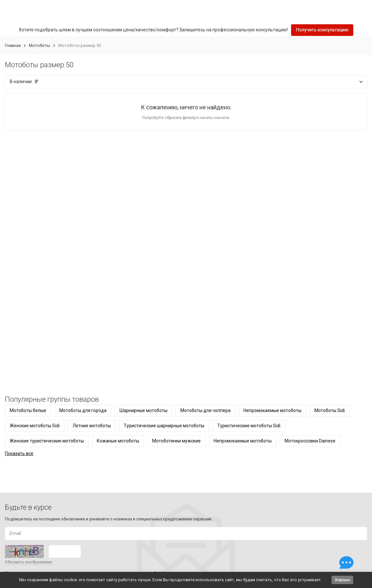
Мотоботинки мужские (176, 441)
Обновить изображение (28, 562)
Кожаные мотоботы (118, 441)
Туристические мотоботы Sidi (249, 426)
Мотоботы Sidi (330, 410)
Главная (13, 45)
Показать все (19, 453)
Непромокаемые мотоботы (272, 410)
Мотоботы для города (83, 410)
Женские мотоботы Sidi (35, 426)
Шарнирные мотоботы (143, 410)
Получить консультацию (322, 30)
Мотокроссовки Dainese (310, 441)
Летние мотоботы (92, 426)
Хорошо (342, 580)
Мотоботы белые (28, 410)
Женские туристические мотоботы (47, 441)
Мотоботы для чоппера (205, 410)
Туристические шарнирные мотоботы (164, 426)
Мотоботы (39, 45)
